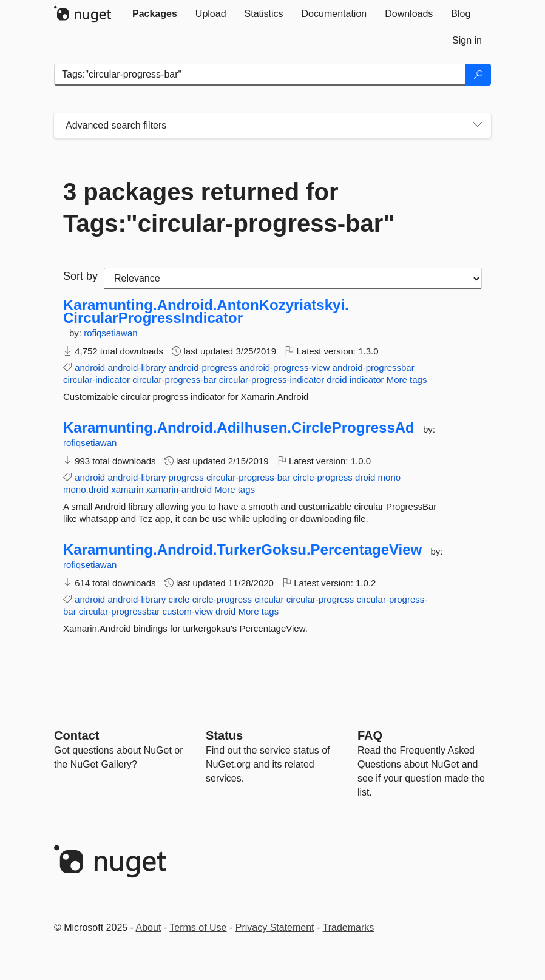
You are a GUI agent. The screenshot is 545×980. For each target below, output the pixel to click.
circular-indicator (96, 380)
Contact (76, 735)
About (149, 928)
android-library (137, 367)
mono (390, 477)
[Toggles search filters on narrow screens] (478, 126)
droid (337, 380)
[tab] (155, 14)
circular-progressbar (119, 611)
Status (224, 735)
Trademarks (349, 928)
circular (269, 599)
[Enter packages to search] (260, 75)
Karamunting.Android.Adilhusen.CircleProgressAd (239, 428)
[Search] (478, 75)
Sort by (80, 276)
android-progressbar (374, 367)
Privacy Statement (275, 928)
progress (186, 477)
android (90, 367)
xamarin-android (179, 489)
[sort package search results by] (293, 279)
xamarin (127, 489)
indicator (367, 380)
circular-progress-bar (174, 380)
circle (179, 599)
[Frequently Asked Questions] (370, 735)
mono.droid (86, 489)
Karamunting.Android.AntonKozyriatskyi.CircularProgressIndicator (206, 312)
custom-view (187, 611)
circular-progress (320, 599)
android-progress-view (285, 367)
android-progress (202, 367)
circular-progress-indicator (272, 380)
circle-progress (323, 477)
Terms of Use (198, 928)
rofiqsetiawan (110, 333)
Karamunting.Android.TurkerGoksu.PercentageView (242, 550)
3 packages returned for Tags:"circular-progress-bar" (229, 208)
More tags (407, 380)
